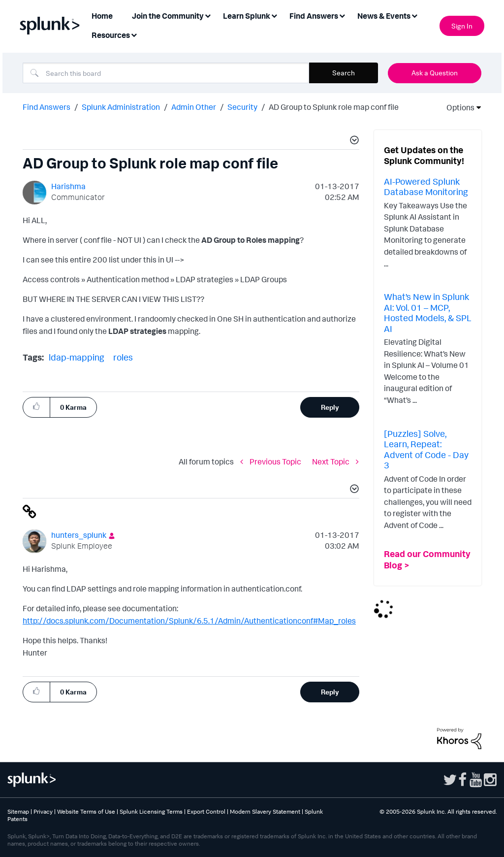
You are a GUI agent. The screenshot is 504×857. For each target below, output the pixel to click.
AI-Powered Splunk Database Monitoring (426, 187)
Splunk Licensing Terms (151, 811)
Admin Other (194, 107)
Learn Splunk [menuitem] (247, 16)
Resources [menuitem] (111, 35)
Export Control (206, 811)
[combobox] (166, 73)
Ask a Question (435, 73)
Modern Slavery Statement (265, 811)
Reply (330, 407)
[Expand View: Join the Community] (208, 15)
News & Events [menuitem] (384, 16)
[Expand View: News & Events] (414, 15)
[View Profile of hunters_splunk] (79, 535)
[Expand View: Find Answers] (342, 15)
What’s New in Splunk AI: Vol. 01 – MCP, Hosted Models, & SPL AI (428, 313)
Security (242, 107)
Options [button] (457, 107)
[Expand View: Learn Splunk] (274, 15)
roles (123, 357)
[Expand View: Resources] (134, 34)
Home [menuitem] (102, 16)
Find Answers (47, 107)
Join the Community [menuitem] (168, 16)
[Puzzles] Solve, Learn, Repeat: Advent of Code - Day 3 (426, 449)
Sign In (462, 26)
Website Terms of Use (86, 811)
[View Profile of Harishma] (68, 186)
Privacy (43, 811)
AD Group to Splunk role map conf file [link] (334, 107)
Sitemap (18, 811)
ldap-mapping (77, 357)
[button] (353, 141)
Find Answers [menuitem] (314, 16)
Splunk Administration (121, 107)
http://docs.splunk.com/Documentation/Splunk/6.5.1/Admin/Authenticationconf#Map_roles (189, 621)
